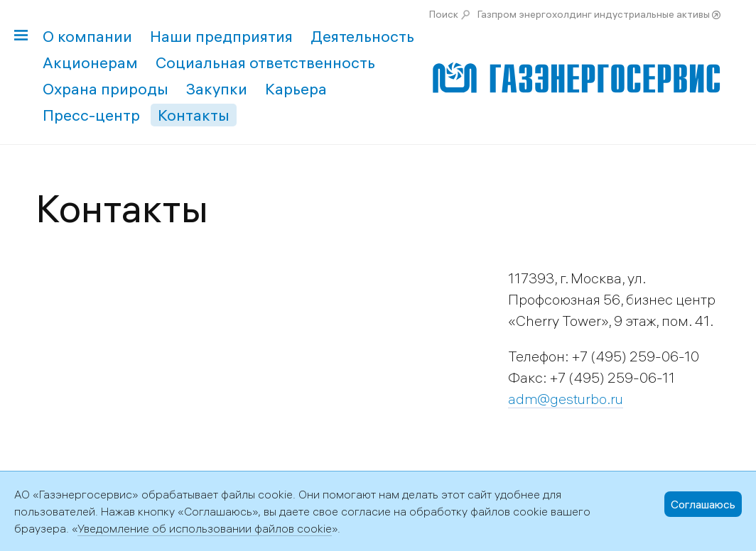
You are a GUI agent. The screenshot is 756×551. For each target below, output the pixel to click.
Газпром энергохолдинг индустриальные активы (594, 14)
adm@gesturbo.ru (566, 399)
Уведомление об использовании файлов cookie (205, 528)
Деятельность (362, 36)
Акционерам (90, 62)
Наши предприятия (221, 36)
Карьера (296, 89)
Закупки (217, 89)
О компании (87, 36)
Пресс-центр (91, 115)
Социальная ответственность (265, 62)
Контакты (194, 115)
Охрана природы (106, 89)
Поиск (444, 14)
